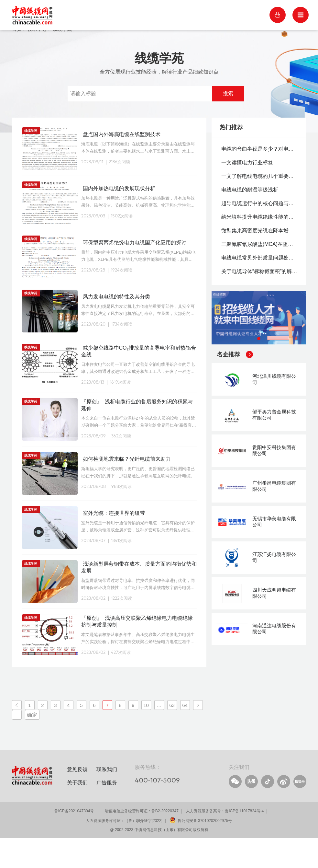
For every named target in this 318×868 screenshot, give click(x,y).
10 (146, 735)
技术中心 (37, 59)
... (159, 735)
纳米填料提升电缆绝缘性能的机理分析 (265, 247)
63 (172, 735)
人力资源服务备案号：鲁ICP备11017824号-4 (225, 841)
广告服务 (107, 813)
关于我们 (77, 813)
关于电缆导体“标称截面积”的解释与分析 (267, 301)
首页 (17, 59)
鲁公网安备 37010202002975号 (205, 851)
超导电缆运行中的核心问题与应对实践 (265, 233)
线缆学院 (62, 59)
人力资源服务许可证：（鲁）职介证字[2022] (124, 851)
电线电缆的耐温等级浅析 (250, 220)
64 (185, 735)
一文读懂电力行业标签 (247, 192)
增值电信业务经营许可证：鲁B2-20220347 (142, 841)
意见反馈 (77, 799)
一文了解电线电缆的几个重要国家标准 (265, 206)
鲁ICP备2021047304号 (74, 841)
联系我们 (107, 799)
